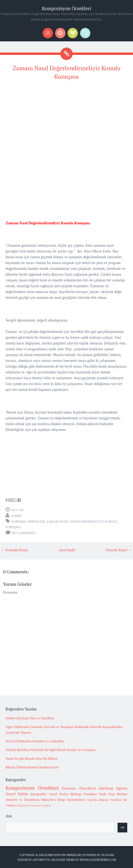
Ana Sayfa (67, 550)
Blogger (108, 855)
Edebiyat (106, 788)
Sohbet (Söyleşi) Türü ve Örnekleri (30, 718)
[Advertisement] (66, 114)
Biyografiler (39, 794)
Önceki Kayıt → (119, 550)
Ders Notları (118, 794)
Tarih (103, 794)
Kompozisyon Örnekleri (66, 8)
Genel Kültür (17, 794)
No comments (24, 533)
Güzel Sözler (59, 794)
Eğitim (122, 788)
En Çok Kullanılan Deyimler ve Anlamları (35, 741)
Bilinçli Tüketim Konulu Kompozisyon (32, 767)
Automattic (41, 860)
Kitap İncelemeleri (71, 800)
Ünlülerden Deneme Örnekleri (34, 805)
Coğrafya (92, 800)
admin (16, 516)
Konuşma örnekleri (28, 521)
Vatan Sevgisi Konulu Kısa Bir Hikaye (32, 758)
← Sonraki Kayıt (15, 550)
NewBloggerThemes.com (98, 860)
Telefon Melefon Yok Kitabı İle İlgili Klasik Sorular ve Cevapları (51, 750)
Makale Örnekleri (111, 800)
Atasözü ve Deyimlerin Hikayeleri (31, 800)
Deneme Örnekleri (79, 788)
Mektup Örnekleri (84, 794)
